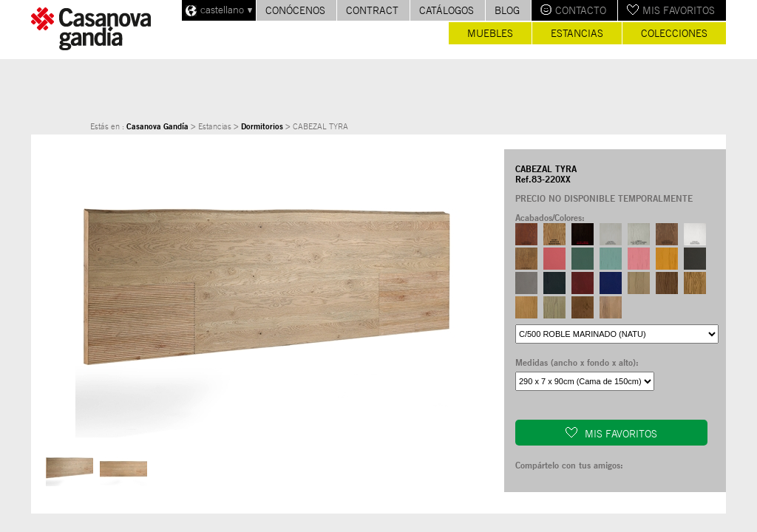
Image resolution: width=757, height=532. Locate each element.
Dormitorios (262, 126)
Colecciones (674, 33)
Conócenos (295, 10)
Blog (507, 10)
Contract (372, 10)
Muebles (490, 33)
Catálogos (447, 10)
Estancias (577, 33)
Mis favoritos (679, 10)
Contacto (581, 10)
